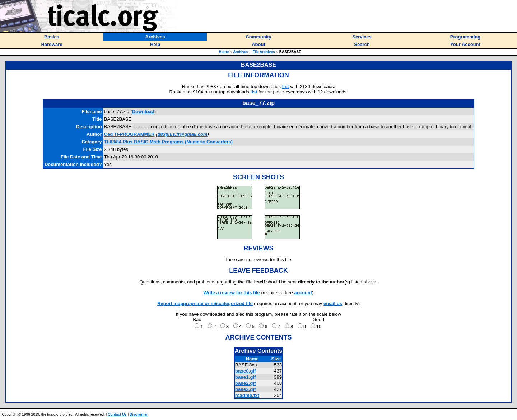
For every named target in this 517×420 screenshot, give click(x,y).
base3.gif (246, 389)
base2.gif (246, 383)
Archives (241, 52)
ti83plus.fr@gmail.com (182, 134)
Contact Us (117, 414)
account (303, 293)
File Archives (264, 52)
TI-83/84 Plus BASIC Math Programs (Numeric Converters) (168, 142)
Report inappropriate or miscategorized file (205, 303)
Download (143, 112)
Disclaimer (139, 414)
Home (224, 52)
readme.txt (247, 395)
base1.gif (246, 377)
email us (333, 303)
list (286, 86)
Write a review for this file (232, 293)
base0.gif (246, 371)
